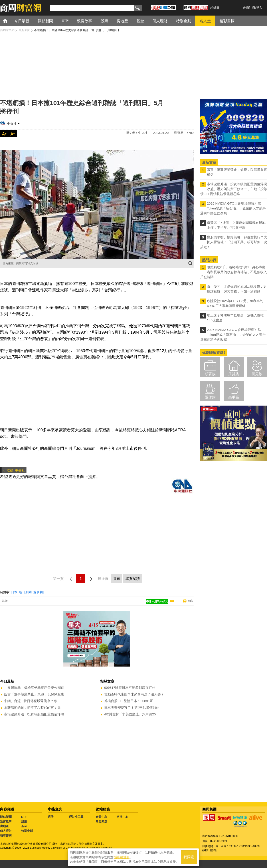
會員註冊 (249, 8)
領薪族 (210, 374)
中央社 (12, 123)
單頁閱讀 (133, 579)
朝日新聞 (25, 592)
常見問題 (101, 821)
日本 (14, 592)
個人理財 (6, 831)
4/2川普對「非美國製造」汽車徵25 (130, 714)
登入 (259, 8)
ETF (24, 817)
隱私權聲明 (122, 857)
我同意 (189, 857)
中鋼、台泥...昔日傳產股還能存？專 (30, 701)
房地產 (4, 826)
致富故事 (6, 821)
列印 (190, 601)
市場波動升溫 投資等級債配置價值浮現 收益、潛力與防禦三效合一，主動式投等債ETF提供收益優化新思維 (234, 189)
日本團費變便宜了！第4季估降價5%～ (132, 708)
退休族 (210, 397)
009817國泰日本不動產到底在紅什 (130, 688)
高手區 (234, 397)
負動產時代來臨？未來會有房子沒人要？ (134, 694)
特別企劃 (27, 831)
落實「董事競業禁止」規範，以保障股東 (34, 694)
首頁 (9, 21)
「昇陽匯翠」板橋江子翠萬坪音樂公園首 (34, 688)
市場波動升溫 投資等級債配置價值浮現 (34, 714)
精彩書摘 (6, 835)
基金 (24, 826)
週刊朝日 (40, 592)
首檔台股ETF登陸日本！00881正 (129, 701)
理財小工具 (76, 817)
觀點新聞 (6, 817)
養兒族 (257, 374)
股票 (24, 821)
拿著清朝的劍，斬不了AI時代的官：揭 (32, 708)
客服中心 (123, 817)
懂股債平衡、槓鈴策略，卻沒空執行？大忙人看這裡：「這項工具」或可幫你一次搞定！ (234, 242)
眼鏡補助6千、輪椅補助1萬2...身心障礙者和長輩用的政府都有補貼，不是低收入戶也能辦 (234, 272)
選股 (51, 817)
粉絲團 (215, 8)
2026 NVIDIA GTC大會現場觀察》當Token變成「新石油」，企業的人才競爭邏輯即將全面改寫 (233, 208)
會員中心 (101, 817)
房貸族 (234, 374)
